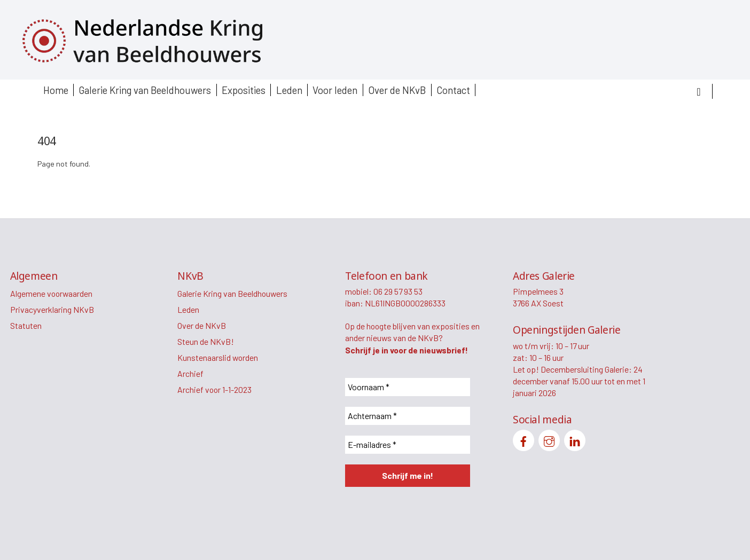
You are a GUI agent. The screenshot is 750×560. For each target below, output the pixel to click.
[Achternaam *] (408, 416)
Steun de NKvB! (206, 341)
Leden (289, 90)
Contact (453, 90)
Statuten (26, 325)
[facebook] (524, 439)
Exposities (244, 90)
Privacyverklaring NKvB (52, 309)
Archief (190, 373)
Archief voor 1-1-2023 (214, 389)
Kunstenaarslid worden (218, 357)
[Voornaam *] (408, 387)
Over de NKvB (397, 90)
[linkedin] (575, 439)
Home (56, 90)
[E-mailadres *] (408, 445)
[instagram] (549, 439)
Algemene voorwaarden (51, 293)
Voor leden (335, 90)
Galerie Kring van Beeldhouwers (145, 90)
